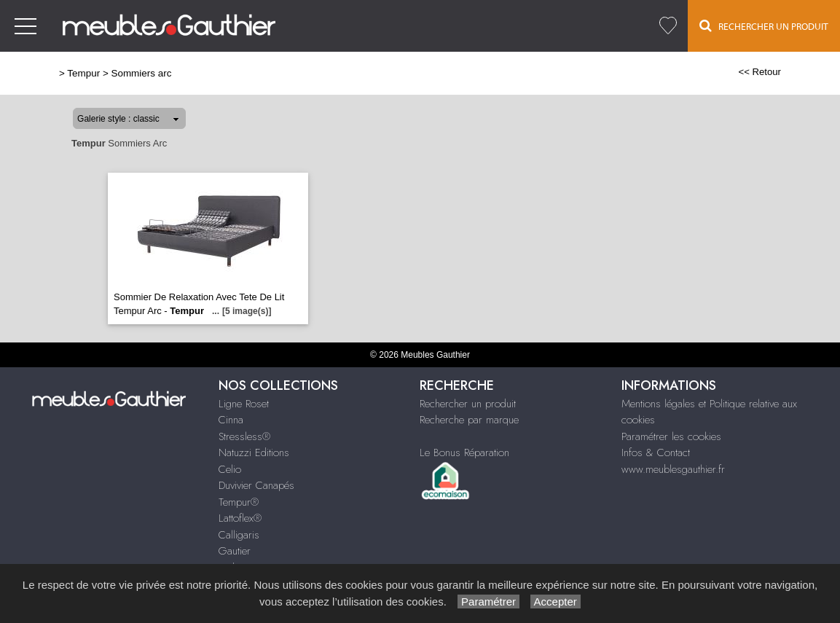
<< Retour (759, 72)
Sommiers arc (141, 73)
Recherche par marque (469, 420)
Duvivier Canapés (256, 485)
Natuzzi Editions (254, 452)
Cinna (231, 420)
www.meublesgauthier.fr (673, 469)
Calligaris (239, 535)
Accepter (556, 602)
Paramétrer (488, 602)
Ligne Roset (244, 404)
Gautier (235, 551)
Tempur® (239, 502)
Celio (230, 469)
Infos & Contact (656, 452)
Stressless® (244, 436)
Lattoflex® (240, 518)
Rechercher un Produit (764, 26)
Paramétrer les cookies (671, 436)
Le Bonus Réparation (464, 452)
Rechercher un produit (468, 404)
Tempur (83, 73)
